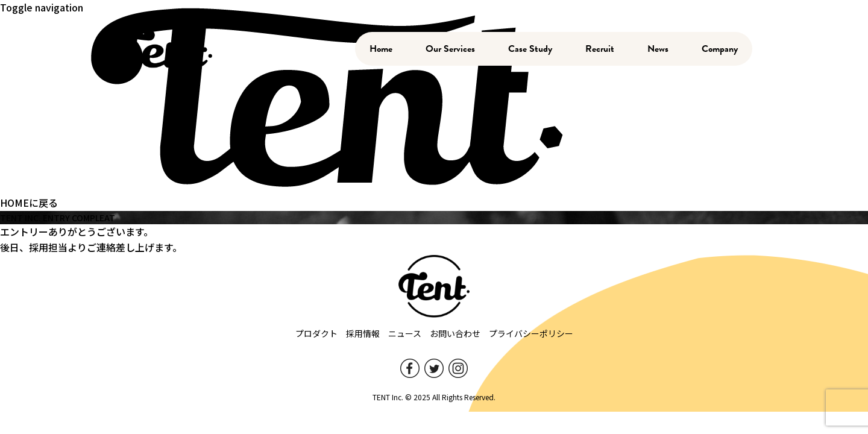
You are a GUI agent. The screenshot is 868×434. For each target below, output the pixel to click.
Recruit (600, 49)
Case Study (530, 49)
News (658, 49)
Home (381, 49)
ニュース (405, 333)
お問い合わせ (455, 333)
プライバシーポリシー (531, 333)
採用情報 (363, 333)
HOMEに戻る (29, 203)
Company (720, 49)
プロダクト (316, 333)
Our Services (450, 49)
